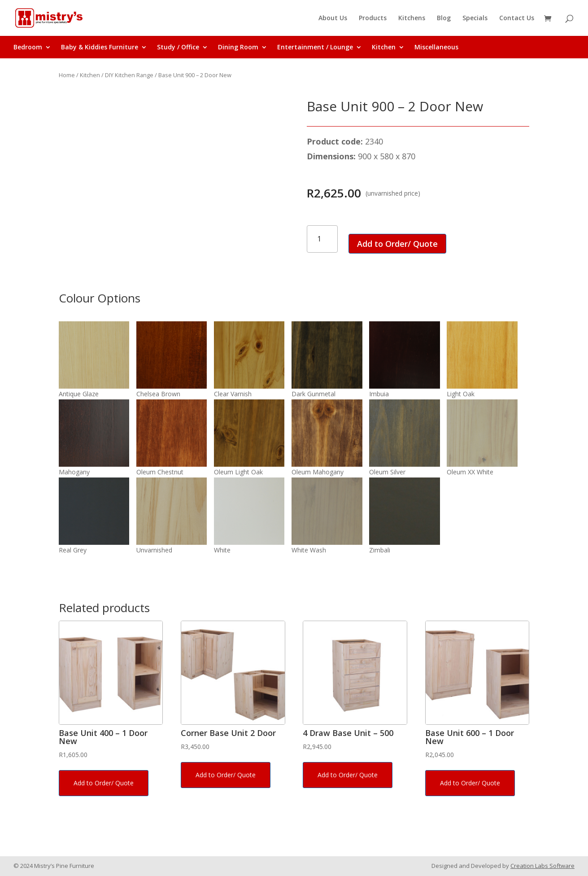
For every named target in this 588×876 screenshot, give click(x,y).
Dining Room (238, 48)
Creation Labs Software (542, 866)
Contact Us (517, 18)
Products (373, 18)
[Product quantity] (322, 239)
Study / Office (178, 48)
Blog (444, 18)
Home (67, 75)
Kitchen (384, 48)
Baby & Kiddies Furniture (100, 48)
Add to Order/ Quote (397, 244)
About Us (333, 18)
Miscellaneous (436, 48)
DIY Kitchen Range (129, 75)
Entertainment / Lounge (315, 48)
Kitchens (412, 18)
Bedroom (28, 48)
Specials (475, 18)
